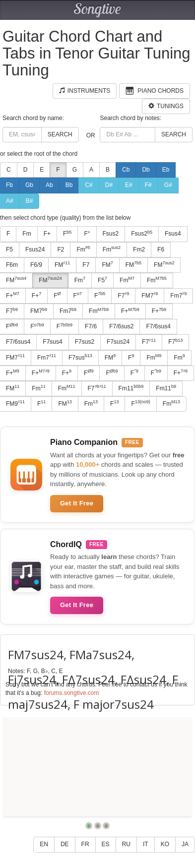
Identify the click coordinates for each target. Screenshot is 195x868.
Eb (166, 170)
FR (85, 844)
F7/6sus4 (158, 326)
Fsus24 (35, 249)
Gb (29, 185)
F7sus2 (85, 342)
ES (106, 844)
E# (129, 185)
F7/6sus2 (121, 326)
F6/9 (36, 265)
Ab (49, 185)
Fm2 (139, 249)
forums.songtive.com (72, 693)
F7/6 (91, 326)
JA (185, 844)
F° (87, 234)
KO (165, 844)
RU (126, 844)
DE (65, 844)
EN (44, 844)
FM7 (150, 295)
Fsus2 (111, 234)
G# (168, 185)
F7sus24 (118, 342)
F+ (47, 234)
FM (62, 264)
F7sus (80, 357)
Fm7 (178, 295)
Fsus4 (173, 234)
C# (89, 185)
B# (30, 201)
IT (146, 844)
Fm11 (131, 388)
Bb (69, 185)
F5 (102, 280)
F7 (86, 265)
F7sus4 (52, 342)
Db (146, 170)
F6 (161, 249)
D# (109, 185)
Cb (126, 170)
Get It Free (77, 503)
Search (60, 134)
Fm (27, 234)
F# (148, 185)
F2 (61, 249)
